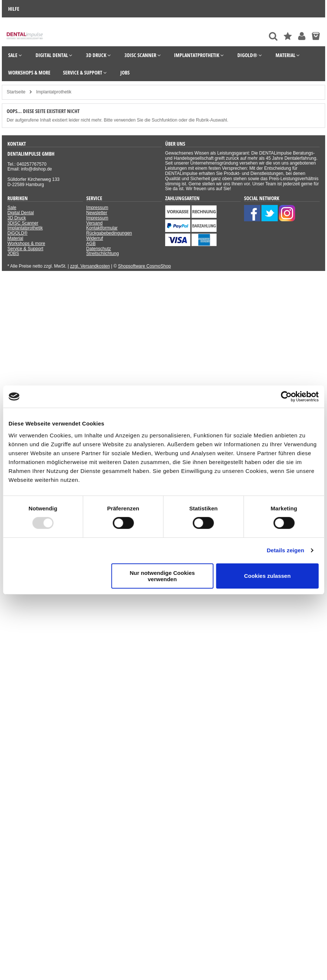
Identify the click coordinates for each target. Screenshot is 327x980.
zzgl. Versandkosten (90, 266)
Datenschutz (99, 249)
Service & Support (25, 249)
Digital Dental (21, 213)
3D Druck (17, 218)
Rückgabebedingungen (109, 233)
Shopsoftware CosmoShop (145, 266)
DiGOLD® (17, 233)
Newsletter (97, 213)
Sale (12, 208)
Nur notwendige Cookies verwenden (162, 576)
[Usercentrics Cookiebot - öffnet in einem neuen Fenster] (286, 397)
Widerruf (95, 238)
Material (15, 238)
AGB (91, 244)
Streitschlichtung (103, 254)
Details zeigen (285, 550)
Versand (94, 223)
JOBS (13, 254)
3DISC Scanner (23, 223)
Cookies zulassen (267, 576)
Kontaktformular (102, 228)
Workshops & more (26, 244)
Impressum (97, 208)
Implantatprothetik (25, 228)
